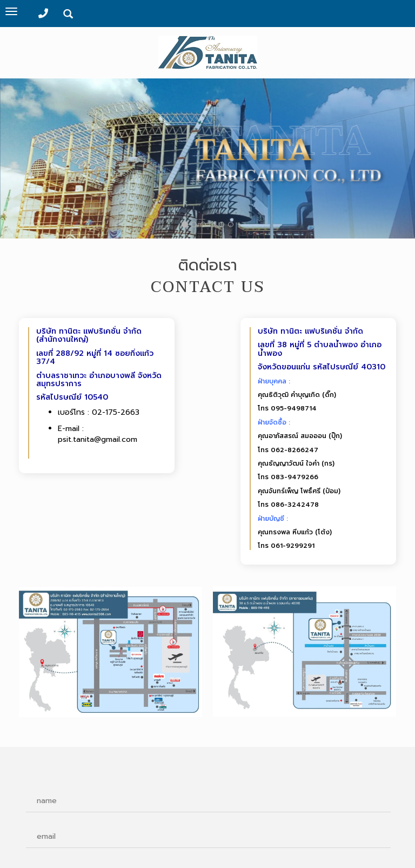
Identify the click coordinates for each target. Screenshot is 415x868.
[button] (381, 160)
